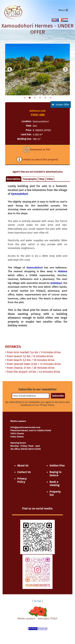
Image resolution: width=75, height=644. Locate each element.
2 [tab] (30, 98)
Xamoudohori (20, 194)
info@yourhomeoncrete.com (25, 427)
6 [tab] (50, 98)
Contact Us (24, 472)
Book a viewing (55, 483)
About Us (23, 465)
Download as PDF (37, 150)
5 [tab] (45, 98)
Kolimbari (56, 283)
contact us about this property (37, 159)
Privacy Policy (22, 480)
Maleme (63, 271)
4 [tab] (40, 98)
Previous (10, 70)
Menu (64, 11)
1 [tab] (25, 98)
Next (65, 70)
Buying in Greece (55, 474)
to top (38, 601)
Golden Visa (57, 465)
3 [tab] (35, 98)
